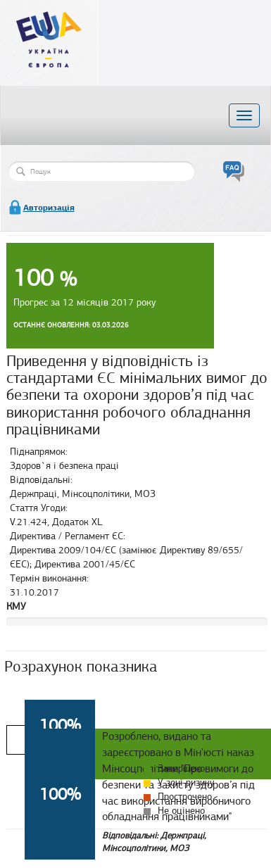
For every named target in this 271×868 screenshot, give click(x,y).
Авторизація (49, 208)
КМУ (16, 606)
